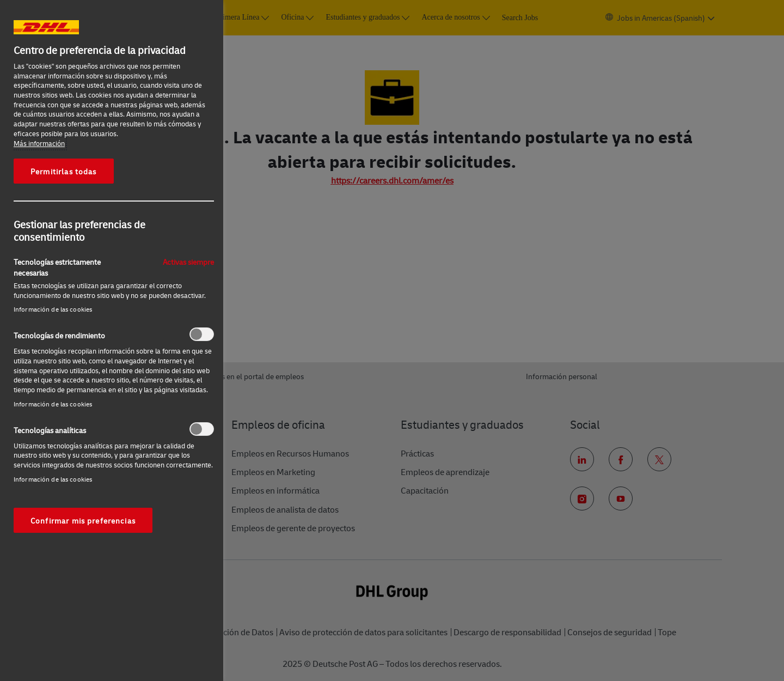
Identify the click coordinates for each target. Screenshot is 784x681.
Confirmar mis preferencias (83, 520)
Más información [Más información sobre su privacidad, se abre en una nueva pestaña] (39, 143)
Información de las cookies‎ (53, 309)
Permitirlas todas (64, 171)
